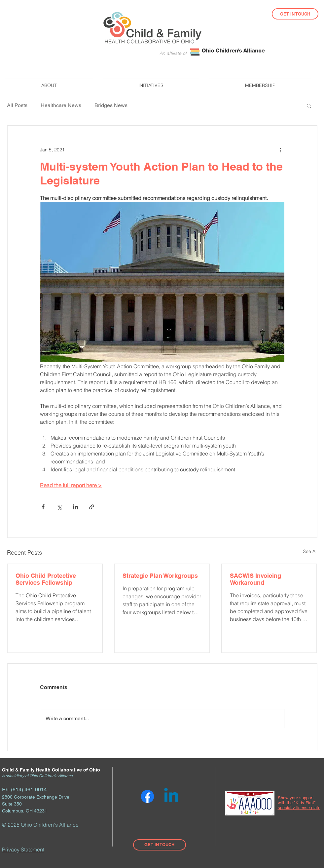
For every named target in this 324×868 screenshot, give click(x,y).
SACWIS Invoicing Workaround (255, 579)
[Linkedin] (171, 796)
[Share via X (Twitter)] (59, 507)
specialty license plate (299, 808)
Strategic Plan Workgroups (160, 576)
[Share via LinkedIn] (75, 507)
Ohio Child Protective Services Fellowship (46, 579)
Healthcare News (61, 105)
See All (310, 551)
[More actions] (280, 150)
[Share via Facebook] (43, 507)
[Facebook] (147, 796)
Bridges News (111, 105)
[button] (49, 82)
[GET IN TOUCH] (295, 14)
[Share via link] (92, 507)
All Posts (17, 105)
